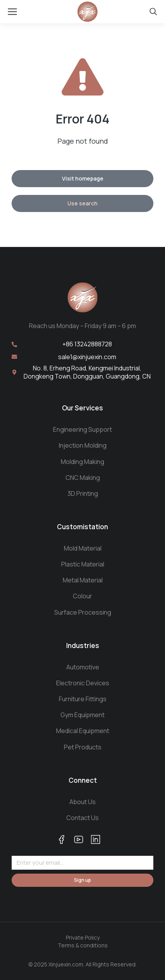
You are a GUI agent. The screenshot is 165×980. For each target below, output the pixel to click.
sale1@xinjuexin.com (87, 357)
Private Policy (83, 937)
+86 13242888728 (87, 344)
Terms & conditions (83, 945)
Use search (82, 203)
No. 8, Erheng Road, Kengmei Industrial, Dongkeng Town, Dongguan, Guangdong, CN (87, 372)
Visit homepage (83, 178)
